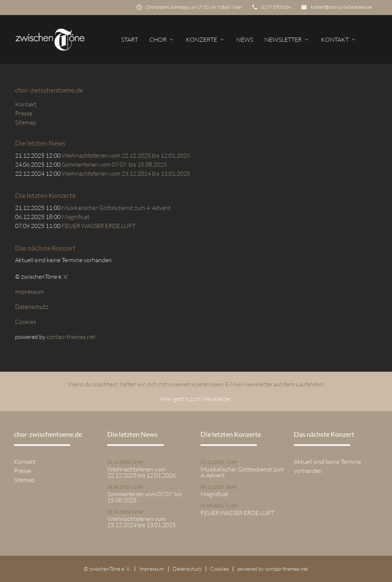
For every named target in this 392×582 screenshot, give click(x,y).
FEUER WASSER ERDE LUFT (99, 226)
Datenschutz (32, 307)
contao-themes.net (71, 337)
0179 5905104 (276, 7)
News (245, 40)
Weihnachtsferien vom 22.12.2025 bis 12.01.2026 (126, 155)
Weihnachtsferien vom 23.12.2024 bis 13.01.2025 (126, 173)
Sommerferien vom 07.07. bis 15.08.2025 (114, 164)
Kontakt (339, 40)
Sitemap (26, 122)
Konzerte (205, 40)
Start (130, 40)
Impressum (30, 292)
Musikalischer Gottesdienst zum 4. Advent (116, 208)
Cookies (26, 322)
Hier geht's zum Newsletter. (196, 399)
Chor (162, 40)
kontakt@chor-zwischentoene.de (341, 7)
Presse (24, 113)
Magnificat (76, 217)
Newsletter (287, 40)
